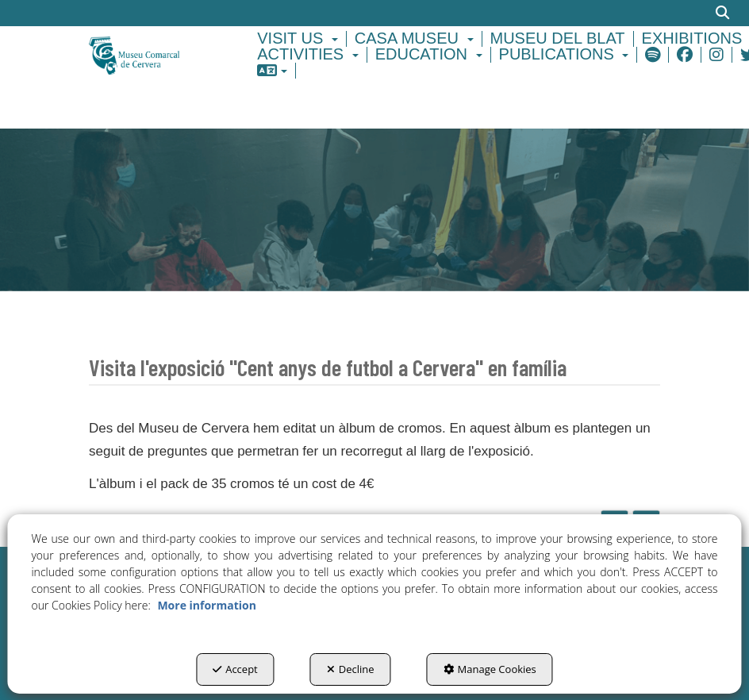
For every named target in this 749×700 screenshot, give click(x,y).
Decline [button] (351, 669)
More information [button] (206, 605)
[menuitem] (300, 39)
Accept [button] (235, 669)
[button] (152, 54)
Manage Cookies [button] (490, 669)
